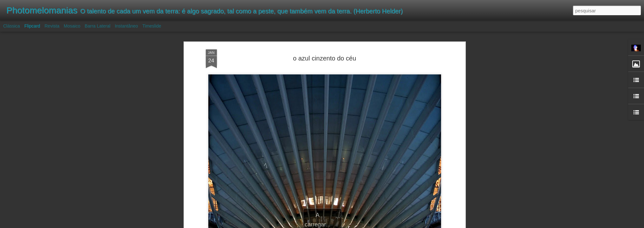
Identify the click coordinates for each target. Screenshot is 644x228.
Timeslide (152, 26)
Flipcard (32, 26)
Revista (52, 26)
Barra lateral (98, 26)
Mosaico (72, 26)
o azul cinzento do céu (325, 58)
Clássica (12, 26)
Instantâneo (126, 26)
